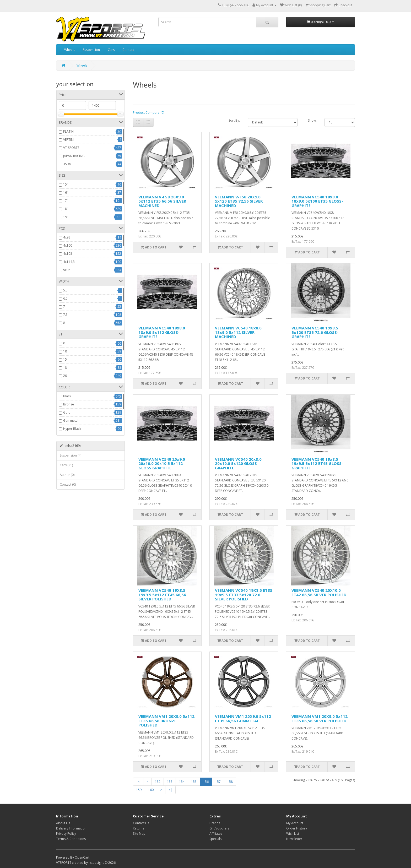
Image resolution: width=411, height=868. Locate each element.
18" (66, 209)
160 (151, 790)
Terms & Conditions (71, 839)
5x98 (67, 270)
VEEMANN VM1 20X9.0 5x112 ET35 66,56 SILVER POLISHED (320, 718)
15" (66, 184)
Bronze (69, 404)
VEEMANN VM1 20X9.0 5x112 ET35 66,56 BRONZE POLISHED (166, 721)
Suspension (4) (71, 455)
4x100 (68, 245)
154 (182, 782)
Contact (128, 50)
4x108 (68, 254)
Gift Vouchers (219, 828)
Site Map (139, 834)
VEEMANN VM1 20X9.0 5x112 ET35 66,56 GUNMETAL (243, 718)
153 (170, 782)
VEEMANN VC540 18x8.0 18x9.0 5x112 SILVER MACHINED (238, 332)
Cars (111, 50)
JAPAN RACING (74, 156)
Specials (215, 839)
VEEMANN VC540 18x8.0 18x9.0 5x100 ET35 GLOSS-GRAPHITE (317, 201)
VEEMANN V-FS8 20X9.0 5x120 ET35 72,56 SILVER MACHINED (239, 201)
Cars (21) (66, 465)
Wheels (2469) (70, 446)
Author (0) (67, 475)
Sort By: (234, 120)
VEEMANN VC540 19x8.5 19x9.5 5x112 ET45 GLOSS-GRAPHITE (317, 463)
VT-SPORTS (71, 148)
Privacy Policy (66, 834)
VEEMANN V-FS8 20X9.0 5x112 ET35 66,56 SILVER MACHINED (162, 201)
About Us (63, 823)
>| (170, 790)
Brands (215, 823)
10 (65, 351)
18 (65, 368)
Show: (312, 120)
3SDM (67, 164)
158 (230, 782)
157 (218, 782)
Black (67, 396)
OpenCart (82, 857)
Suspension (91, 50)
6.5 (65, 298)
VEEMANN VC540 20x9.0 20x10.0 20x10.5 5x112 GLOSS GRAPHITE (162, 463)
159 (139, 790)
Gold (67, 412)
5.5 (65, 290)
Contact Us (141, 823)
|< (138, 782)
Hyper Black (72, 429)
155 (194, 782)
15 (65, 359)
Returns (139, 828)
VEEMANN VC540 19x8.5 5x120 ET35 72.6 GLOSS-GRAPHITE (315, 332)
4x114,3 (69, 262)
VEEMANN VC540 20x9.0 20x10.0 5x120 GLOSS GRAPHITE (238, 463)
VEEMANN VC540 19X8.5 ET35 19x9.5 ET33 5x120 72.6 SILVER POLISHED (244, 595)
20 (65, 376)
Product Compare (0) (148, 113)
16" (66, 192)
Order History (297, 828)
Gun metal (71, 421)
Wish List (293, 834)
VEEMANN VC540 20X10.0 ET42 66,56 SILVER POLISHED (319, 592)
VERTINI (69, 140)
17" (66, 201)
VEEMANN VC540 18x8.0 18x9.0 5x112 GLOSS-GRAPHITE (162, 332)
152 (158, 782)
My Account (295, 823)
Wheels (70, 50)
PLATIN (68, 131)
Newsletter (294, 839)
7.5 (65, 315)
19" (66, 217)
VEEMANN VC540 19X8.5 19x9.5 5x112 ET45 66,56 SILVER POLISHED (162, 595)
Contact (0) (68, 484)
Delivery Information (71, 828)
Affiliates (216, 834)
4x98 (67, 237)
